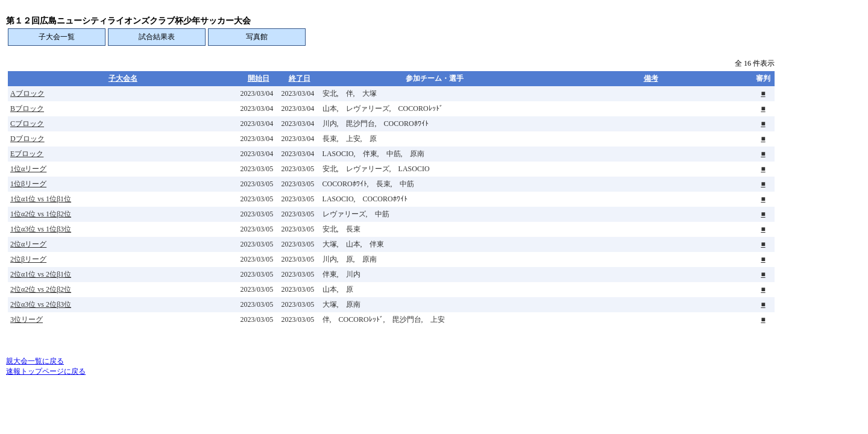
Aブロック (27, 93)
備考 (651, 78)
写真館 (257, 37)
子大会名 (123, 78)
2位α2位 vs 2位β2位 (41, 289)
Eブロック (27, 154)
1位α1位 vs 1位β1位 (41, 199)
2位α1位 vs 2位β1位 (41, 274)
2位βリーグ (28, 259)
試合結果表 (157, 37)
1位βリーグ (28, 184)
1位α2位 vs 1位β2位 (41, 214)
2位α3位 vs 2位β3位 (41, 304)
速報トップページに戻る (46, 371)
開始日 (259, 78)
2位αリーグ (28, 244)
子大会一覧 (57, 37)
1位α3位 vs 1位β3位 (41, 229)
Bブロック (27, 108)
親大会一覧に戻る (35, 361)
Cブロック (27, 124)
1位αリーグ (28, 169)
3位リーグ (27, 319)
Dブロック (27, 139)
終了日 (300, 78)
